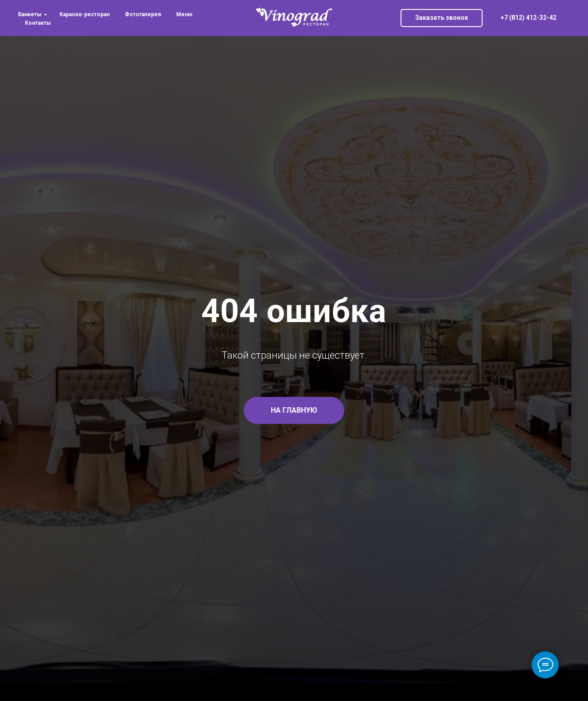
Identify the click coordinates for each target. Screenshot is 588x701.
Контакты (38, 23)
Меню (184, 14)
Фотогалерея (143, 14)
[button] (442, 18)
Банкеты (30, 14)
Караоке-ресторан (84, 14)
